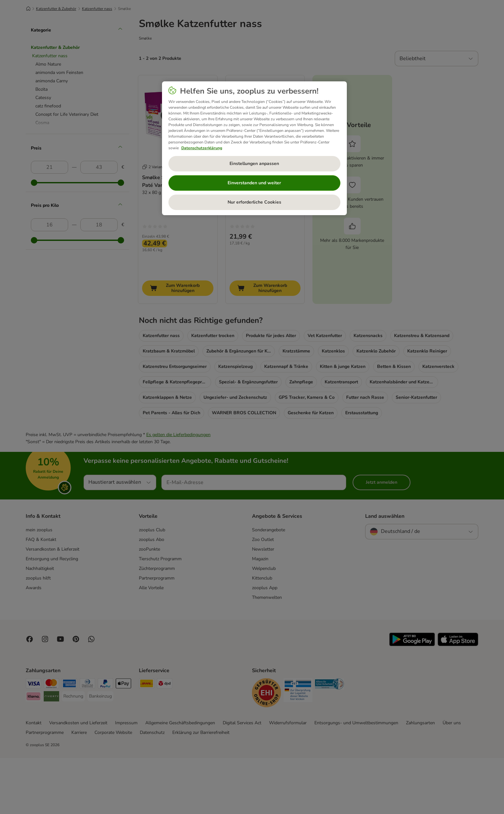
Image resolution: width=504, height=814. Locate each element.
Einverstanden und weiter (254, 183)
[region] (254, 148)
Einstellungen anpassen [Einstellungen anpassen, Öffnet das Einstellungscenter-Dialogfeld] (254, 164)
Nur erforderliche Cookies (254, 202)
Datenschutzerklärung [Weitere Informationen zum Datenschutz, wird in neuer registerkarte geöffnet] (202, 148)
